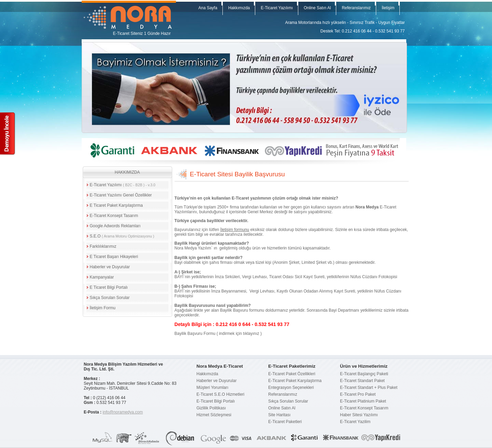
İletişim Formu (103, 308)
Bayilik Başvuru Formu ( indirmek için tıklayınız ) (218, 334)
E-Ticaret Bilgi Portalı (216, 401)
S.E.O (122, 236)
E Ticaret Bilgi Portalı (109, 287)
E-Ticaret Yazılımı (277, 8)
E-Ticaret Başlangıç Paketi (364, 374)
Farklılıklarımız (103, 246)
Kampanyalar (102, 277)
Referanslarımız (356, 8)
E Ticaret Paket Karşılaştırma (116, 205)
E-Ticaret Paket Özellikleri (292, 374)
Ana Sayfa (208, 8)
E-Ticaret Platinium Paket (363, 401)
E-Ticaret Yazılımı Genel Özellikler (121, 195)
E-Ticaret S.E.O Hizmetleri (220, 394)
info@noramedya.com (123, 412)
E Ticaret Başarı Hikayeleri (114, 257)
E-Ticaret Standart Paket (362, 381)
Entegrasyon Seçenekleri (291, 388)
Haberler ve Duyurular (110, 267)
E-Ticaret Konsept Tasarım (114, 216)
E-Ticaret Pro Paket (358, 394)
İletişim (388, 8)
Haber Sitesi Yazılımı (359, 415)
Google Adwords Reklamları (115, 226)
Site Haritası (279, 415)
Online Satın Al (317, 8)
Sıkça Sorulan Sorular (110, 298)
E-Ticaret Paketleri (285, 422)
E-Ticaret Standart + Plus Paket (369, 388)
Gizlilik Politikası (211, 408)
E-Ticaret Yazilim (355, 422)
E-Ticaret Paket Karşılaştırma (295, 381)
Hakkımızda (239, 8)
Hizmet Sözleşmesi (214, 415)
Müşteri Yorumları (212, 388)
